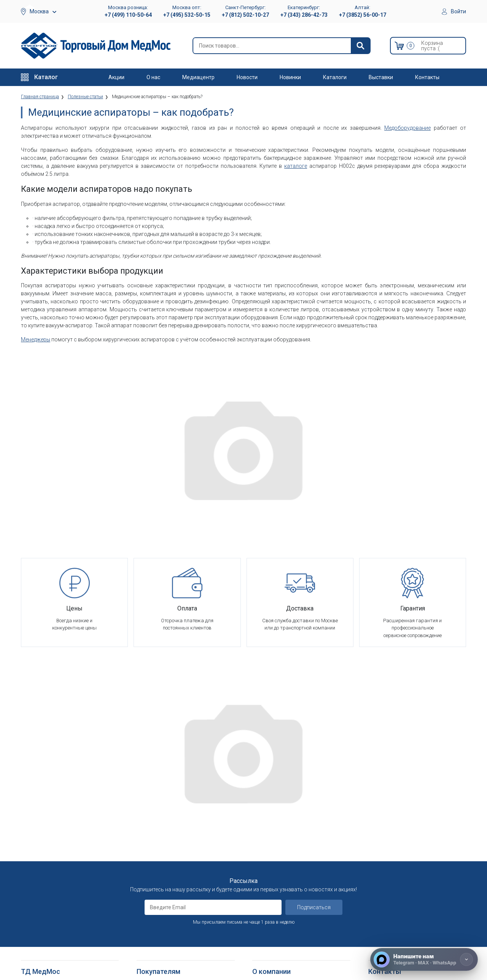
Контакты (427, 77)
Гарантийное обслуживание (169, 829)
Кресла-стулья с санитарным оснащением (55, 931)
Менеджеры (36, 339)
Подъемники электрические (54, 963)
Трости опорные (40, 900)
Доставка (148, 810)
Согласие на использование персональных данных (169, 877)
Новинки (290, 77)
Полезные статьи (273, 946)
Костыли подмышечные (49, 909)
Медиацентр (198, 77)
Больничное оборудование (53, 810)
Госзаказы (265, 857)
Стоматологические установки (57, 838)
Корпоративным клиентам (283, 838)
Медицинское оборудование (54, 801)
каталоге (296, 166)
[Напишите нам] (424, 959)
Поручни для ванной (45, 944)
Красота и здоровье (45, 857)
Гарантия (263, 875)
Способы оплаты (157, 819)
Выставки (381, 77)
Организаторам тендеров (282, 847)
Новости (247, 77)
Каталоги (335, 77)
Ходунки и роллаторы (47, 918)
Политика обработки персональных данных (179, 860)
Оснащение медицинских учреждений (295, 810)
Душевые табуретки (45, 954)
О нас (153, 77)
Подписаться (314, 720)
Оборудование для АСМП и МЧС (58, 829)
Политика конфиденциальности (174, 847)
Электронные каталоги (280, 928)
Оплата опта (267, 866)
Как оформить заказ (161, 801)
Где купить (264, 885)
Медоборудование (407, 128)
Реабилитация (37, 819)
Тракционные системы (47, 847)
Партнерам (265, 829)
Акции (116, 77)
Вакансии (263, 819)
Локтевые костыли (44, 890)
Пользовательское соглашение (174, 838)
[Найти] (360, 46)
